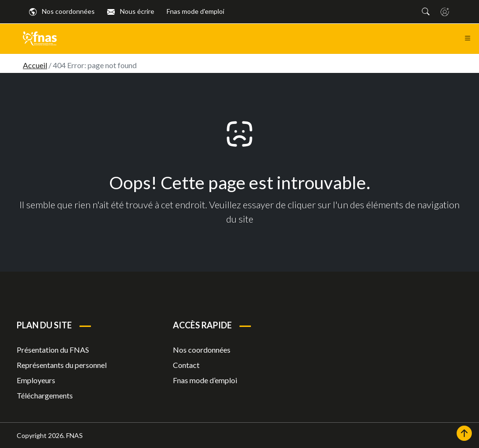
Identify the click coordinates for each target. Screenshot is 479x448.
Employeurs (36, 380)
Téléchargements (45, 395)
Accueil (35, 65)
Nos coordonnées (62, 11)
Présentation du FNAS (53, 350)
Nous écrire (131, 11)
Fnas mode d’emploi (205, 380)
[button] (426, 11)
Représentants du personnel (62, 365)
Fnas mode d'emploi (195, 11)
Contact (186, 365)
